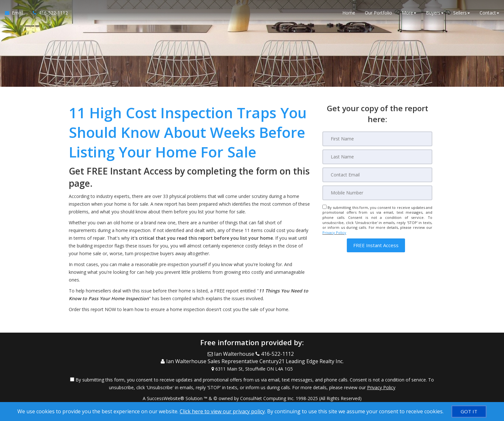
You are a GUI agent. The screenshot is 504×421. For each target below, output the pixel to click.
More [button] (409, 13)
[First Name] (377, 139)
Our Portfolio (378, 13)
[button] (376, 245)
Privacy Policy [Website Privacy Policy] (334, 233)
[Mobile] (377, 193)
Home (349, 13)
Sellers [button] (462, 13)
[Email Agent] (16, 13)
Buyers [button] (435, 13)
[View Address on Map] (252, 369)
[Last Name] (377, 157)
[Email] (377, 175)
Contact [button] (489, 13)
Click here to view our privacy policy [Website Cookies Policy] (222, 411)
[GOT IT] (469, 412)
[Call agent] (48, 13)
